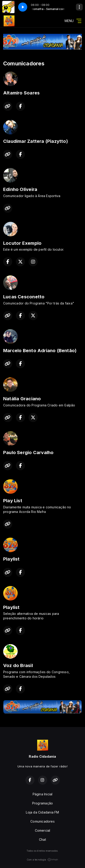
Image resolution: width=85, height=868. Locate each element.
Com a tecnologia (42, 860)
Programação (42, 803)
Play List (13, 501)
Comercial (43, 830)
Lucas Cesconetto (24, 297)
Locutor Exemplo (22, 243)
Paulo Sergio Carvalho (28, 453)
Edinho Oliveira (20, 189)
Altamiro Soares (21, 93)
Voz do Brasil (18, 665)
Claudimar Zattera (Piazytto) (36, 141)
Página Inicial (43, 794)
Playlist (11, 559)
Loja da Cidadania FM (42, 812)
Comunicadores (42, 821)
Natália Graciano (22, 399)
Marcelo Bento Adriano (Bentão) (40, 351)
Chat (42, 840)
